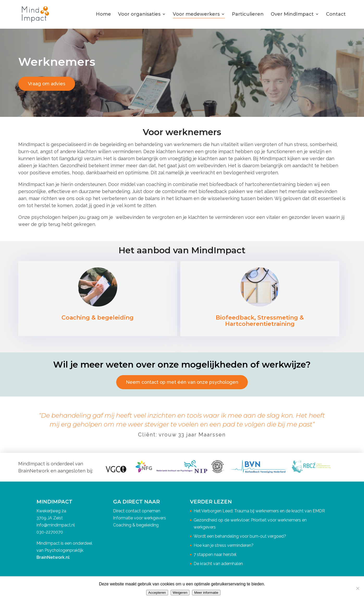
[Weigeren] (357, 588)
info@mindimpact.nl (56, 525)
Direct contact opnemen (137, 511)
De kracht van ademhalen (218, 564)
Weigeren (180, 593)
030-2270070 (50, 532)
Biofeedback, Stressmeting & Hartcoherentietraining (260, 321)
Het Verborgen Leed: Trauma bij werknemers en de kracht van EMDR (259, 511)
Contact (336, 14)
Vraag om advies (47, 84)
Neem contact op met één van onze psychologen (182, 382)
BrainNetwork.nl (53, 557)
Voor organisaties (139, 14)
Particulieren (248, 14)
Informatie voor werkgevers (140, 518)
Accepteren (157, 593)
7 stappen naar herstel (215, 554)
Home (103, 14)
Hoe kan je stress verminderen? (224, 545)
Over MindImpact (292, 14)
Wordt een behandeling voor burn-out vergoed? (240, 536)
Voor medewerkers (196, 14)
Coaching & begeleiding (98, 318)
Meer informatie (206, 593)
